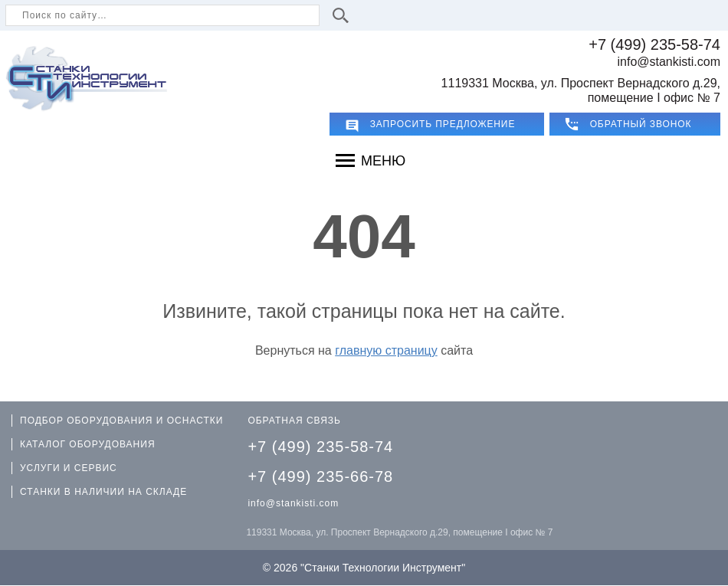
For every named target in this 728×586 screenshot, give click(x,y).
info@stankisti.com (669, 62)
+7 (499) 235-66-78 (320, 476)
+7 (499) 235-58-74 (654, 44)
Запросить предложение (443, 124)
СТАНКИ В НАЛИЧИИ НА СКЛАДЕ (103, 492)
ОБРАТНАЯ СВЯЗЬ (294, 421)
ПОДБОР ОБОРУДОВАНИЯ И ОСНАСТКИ (121, 421)
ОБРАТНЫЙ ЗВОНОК (641, 124)
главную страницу (386, 350)
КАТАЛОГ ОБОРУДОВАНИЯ (88, 444)
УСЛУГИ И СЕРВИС (69, 468)
